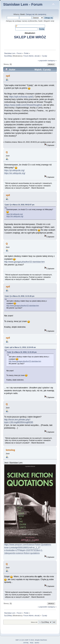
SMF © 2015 (30, 640)
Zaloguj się (30, 14)
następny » (52, 61)
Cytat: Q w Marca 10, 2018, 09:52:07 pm (19, 205)
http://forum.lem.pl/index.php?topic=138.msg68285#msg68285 (19, 421)
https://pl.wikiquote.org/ (14, 170)
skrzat (37, 56)
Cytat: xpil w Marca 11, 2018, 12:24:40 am (20, 347)
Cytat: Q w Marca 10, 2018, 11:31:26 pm (19, 296)
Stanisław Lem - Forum (23, 4)
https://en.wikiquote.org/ (15, 173)
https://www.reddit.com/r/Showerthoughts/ (23, 105)
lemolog (10, 450)
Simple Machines (41, 640)
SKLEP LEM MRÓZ (30, 37)
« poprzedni (43, 61)
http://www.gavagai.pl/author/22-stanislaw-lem (24, 262)
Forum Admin (28, 56)
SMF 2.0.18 (20, 640)
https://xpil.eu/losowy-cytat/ (21, 97)
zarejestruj (42, 14)
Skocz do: (34, 622)
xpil (8, 76)
